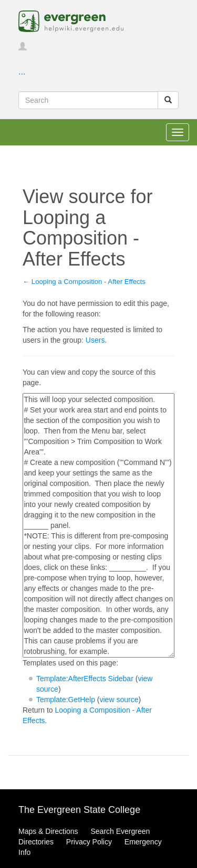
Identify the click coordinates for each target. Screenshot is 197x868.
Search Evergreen (120, 831)
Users (95, 340)
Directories (36, 842)
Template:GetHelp (66, 700)
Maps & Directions (48, 831)
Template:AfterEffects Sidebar (85, 679)
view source (119, 700)
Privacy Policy (89, 842)
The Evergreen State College (79, 810)
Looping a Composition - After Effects (89, 282)
